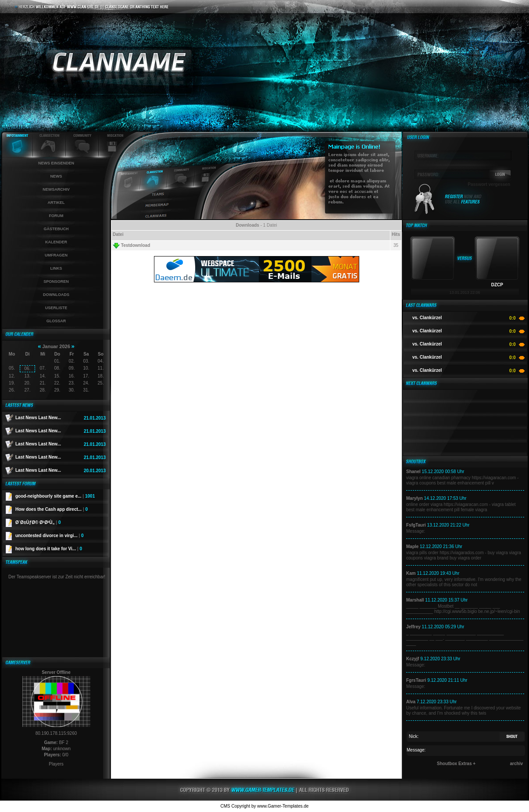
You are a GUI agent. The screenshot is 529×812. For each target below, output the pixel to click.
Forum (56, 216)
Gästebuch (56, 229)
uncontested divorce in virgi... (50, 536)
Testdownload (131, 246)
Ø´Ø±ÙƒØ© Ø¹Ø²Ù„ (38, 522)
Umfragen (56, 255)
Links (56, 268)
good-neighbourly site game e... (55, 496)
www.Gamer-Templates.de (283, 806)
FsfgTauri (416, 525)
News (56, 176)
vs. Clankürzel (427, 318)
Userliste (56, 308)
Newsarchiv (56, 189)
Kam (411, 573)
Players (56, 764)
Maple (412, 547)
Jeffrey (413, 627)
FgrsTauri (416, 680)
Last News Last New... (38, 418)
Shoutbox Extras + (456, 764)
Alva (411, 702)
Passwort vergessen (489, 184)
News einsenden (56, 163)
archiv (516, 764)
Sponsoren (56, 281)
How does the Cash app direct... (52, 509)
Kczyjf (413, 659)
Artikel (56, 203)
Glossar (56, 321)
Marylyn (415, 498)
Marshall (415, 600)
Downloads (56, 295)
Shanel (413, 472)
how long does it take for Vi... (49, 549)
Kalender (56, 242)
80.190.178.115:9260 (56, 733)
